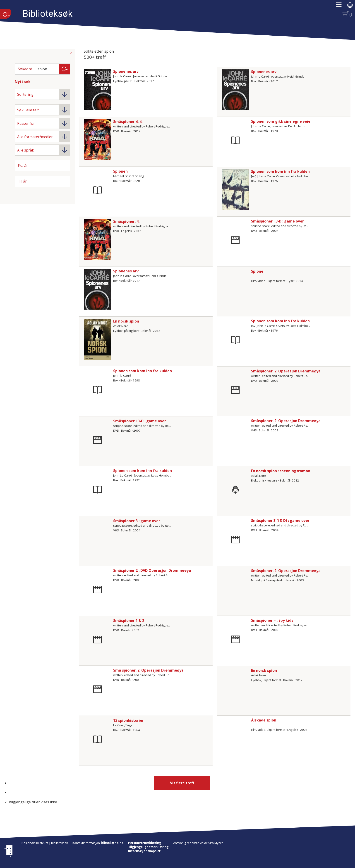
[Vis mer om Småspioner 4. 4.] (97, 140)
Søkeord (25, 69)
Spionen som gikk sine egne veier (282, 121)
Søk (65, 69)
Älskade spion (264, 720)
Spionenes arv (126, 71)
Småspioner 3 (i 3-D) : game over (280, 521)
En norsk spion (126, 321)
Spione (257, 271)
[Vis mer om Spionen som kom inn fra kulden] (235, 190)
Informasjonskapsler (144, 851)
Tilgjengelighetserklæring (148, 847)
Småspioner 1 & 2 (129, 621)
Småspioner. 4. (126, 221)
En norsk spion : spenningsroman (281, 471)
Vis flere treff (182, 783)
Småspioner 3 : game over (137, 521)
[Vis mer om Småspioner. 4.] (97, 240)
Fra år (23, 166)
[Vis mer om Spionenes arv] (97, 90)
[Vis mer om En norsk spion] (97, 339)
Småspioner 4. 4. (128, 122)
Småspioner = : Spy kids (272, 620)
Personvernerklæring (145, 843)
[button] (341, 6)
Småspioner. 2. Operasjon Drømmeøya (286, 371)
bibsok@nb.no (112, 843)
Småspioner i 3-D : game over (277, 221)
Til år (22, 181)
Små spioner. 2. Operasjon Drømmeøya (148, 670)
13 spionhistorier (128, 720)
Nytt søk (23, 82)
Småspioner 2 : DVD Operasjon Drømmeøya (152, 570)
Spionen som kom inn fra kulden (280, 171)
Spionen (120, 171)
